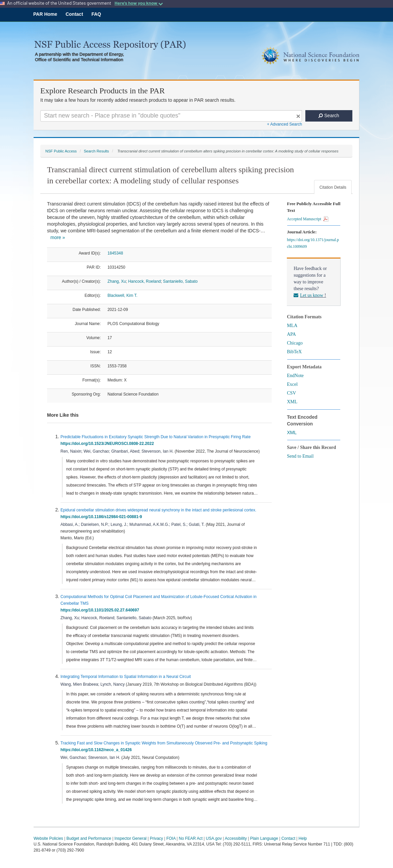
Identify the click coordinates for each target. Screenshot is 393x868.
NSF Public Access (61, 151)
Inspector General (130, 838)
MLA (292, 326)
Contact (74, 14)
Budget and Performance (89, 838)
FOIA (171, 838)
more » (58, 237)
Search (329, 116)
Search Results (96, 151)
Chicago (295, 343)
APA (291, 334)
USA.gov (214, 838)
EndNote (295, 376)
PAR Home (45, 14)
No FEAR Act (191, 838)
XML (292, 402)
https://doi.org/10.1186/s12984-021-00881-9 (102, 517)
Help (303, 838)
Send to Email (300, 456)
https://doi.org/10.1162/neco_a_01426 (97, 750)
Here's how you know (139, 3)
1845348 (115, 253)
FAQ (96, 14)
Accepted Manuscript (308, 219)
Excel (292, 384)
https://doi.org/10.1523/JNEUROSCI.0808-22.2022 (108, 444)
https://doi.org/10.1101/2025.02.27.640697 (101, 610)
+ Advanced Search (285, 124)
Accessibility (236, 838)
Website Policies (48, 838)
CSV (291, 393)
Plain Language (264, 838)
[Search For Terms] (171, 116)
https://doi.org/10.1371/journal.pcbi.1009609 (313, 243)
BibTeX (294, 352)
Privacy (156, 838)
